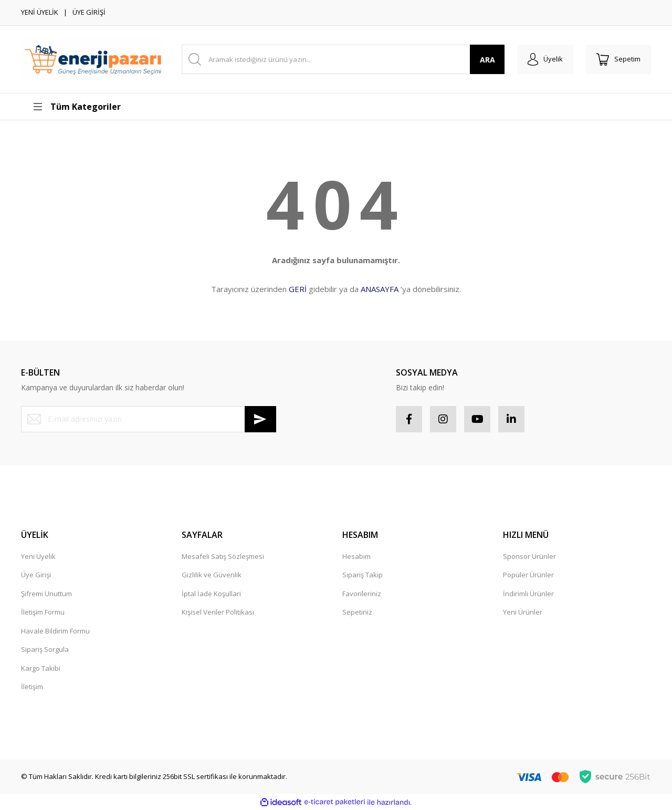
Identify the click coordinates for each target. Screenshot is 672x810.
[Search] (343, 59)
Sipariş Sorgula (45, 649)
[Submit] (260, 419)
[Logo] (93, 59)
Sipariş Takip (363, 575)
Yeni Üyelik (38, 556)
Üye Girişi (36, 575)
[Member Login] (545, 59)
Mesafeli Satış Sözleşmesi (223, 556)
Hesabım (356, 556)
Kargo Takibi (41, 668)
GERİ (298, 289)
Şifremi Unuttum (46, 594)
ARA (487, 60)
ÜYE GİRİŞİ (89, 12)
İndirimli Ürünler (528, 594)
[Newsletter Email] (149, 419)
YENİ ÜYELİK (40, 12)
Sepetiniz (357, 612)
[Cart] (618, 59)
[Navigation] (95, 107)
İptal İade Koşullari (211, 594)
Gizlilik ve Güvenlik (212, 575)
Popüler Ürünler (528, 575)
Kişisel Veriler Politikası (218, 612)
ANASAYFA (380, 289)
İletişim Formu (43, 612)
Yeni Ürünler (523, 612)
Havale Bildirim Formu (55, 631)
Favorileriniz (362, 594)
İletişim (32, 687)
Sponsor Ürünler (529, 556)
